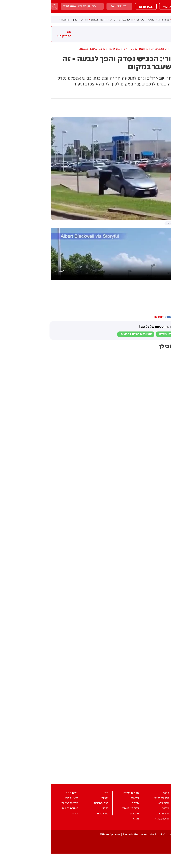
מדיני (61, 20)
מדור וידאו (112, 20)
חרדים (33, 20)
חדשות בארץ (75, 20)
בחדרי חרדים (161, 304)
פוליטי (100, 20)
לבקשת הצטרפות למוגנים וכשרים (128, 334)
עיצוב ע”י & (97, 835)
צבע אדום (95, 6)
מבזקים (141, 6)
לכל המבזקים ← (13, 34)
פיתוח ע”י (59, 835)
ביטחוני (89, 20)
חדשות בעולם (48, 20)
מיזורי (167, 295)
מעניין (155, 94)
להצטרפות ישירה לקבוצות (85, 334)
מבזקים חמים (162, 34)
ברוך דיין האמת (18, 20)
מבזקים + (119, 6)
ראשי (142, 20)
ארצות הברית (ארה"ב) (146, 295)
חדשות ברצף (129, 20)
